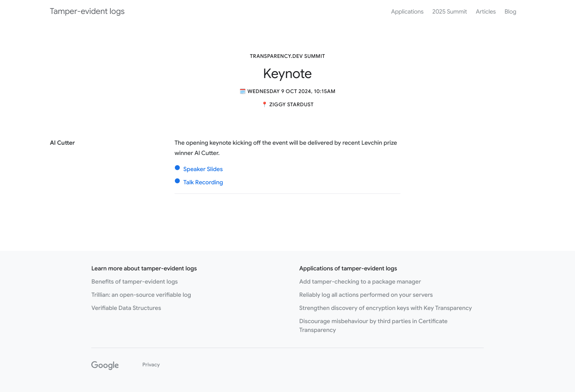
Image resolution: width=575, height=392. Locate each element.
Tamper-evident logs (87, 12)
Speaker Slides (203, 169)
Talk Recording (203, 182)
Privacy (151, 365)
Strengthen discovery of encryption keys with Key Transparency (386, 308)
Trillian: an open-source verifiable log (141, 295)
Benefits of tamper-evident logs (135, 282)
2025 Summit (450, 12)
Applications (407, 12)
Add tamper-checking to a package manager (360, 282)
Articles (486, 12)
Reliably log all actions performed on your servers (366, 295)
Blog (510, 12)
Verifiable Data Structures (126, 308)
